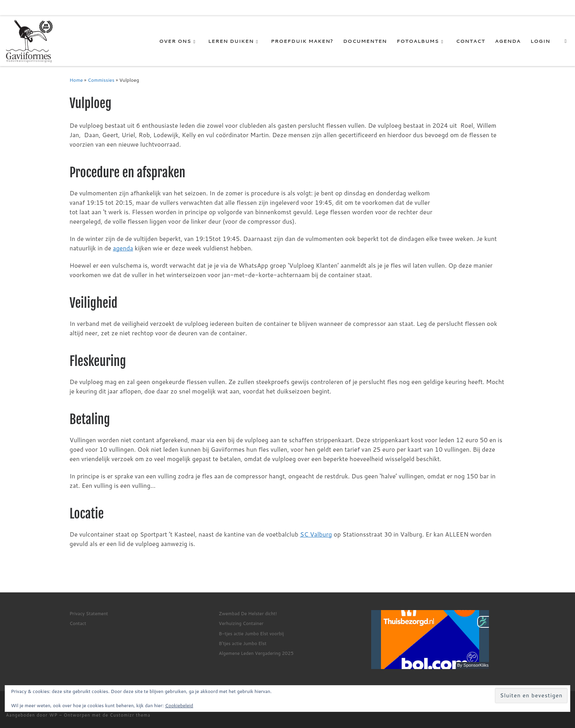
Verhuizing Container (241, 623)
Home (76, 80)
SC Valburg (316, 534)
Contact (78, 623)
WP (54, 715)
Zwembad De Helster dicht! (248, 613)
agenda (123, 248)
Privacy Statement (89, 613)
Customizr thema (130, 715)
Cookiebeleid (179, 705)
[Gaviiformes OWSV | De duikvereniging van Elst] (29, 41)
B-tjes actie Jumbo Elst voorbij (251, 633)
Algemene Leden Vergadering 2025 (256, 653)
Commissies (101, 80)
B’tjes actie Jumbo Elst (243, 643)
